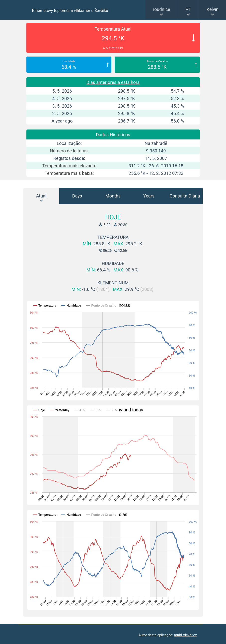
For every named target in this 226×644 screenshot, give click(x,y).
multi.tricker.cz (185, 635)
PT (188, 9)
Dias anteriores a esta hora (113, 82)
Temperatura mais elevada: (69, 166)
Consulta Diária (185, 196)
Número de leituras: (69, 151)
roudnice (161, 9)
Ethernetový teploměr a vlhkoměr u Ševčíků (70, 11)
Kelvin (213, 9)
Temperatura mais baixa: (69, 173)
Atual (41, 196)
